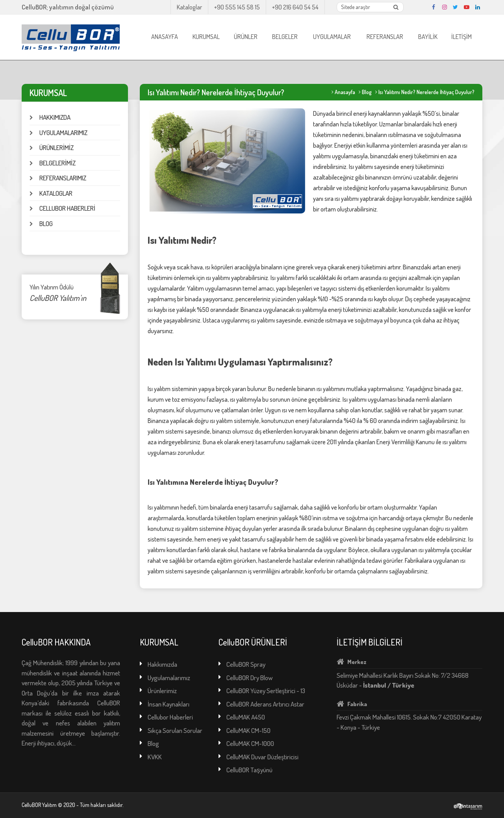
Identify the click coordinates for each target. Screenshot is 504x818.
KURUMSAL (206, 37)
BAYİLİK (428, 37)
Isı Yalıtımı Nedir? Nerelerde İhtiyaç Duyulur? (426, 92)
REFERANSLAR (385, 37)
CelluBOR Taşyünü (249, 770)
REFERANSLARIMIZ (63, 178)
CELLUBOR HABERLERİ (67, 208)
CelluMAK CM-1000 (250, 743)
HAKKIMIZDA (55, 117)
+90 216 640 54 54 (295, 7)
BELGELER (285, 37)
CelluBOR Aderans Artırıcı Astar (265, 704)
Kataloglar (189, 7)
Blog (367, 92)
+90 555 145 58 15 (237, 7)
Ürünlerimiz (162, 691)
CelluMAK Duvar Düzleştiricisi (262, 757)
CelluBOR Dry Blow (249, 678)
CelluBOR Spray (246, 664)
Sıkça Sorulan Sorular (175, 730)
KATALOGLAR (56, 193)
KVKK (155, 757)
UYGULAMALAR (332, 37)
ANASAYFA (165, 37)
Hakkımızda (162, 664)
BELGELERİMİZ (57, 163)
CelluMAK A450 (246, 717)
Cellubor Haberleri (170, 717)
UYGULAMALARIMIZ (63, 133)
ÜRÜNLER (246, 37)
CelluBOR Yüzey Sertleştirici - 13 (266, 691)
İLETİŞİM (461, 37)
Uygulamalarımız (169, 678)
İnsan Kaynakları (169, 704)
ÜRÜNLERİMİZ (57, 147)
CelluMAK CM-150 (248, 730)
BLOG (46, 224)
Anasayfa (345, 92)
